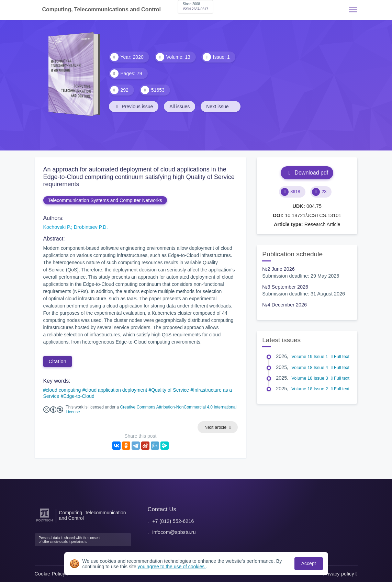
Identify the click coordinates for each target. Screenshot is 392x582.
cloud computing (63, 390)
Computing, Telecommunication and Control (93, 515)
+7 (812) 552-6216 (173, 521)
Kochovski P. (57, 227)
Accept (309, 563)
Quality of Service (170, 390)
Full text (340, 356)
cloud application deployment (116, 390)
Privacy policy (340, 574)
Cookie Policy (52, 574)
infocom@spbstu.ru (174, 532)
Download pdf (307, 173)
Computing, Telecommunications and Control (102, 9)
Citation (58, 361)
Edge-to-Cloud (79, 396)
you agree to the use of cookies (172, 567)
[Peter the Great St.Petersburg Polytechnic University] (44, 522)
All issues (180, 107)
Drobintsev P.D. (91, 227)
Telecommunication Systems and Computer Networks (105, 200)
